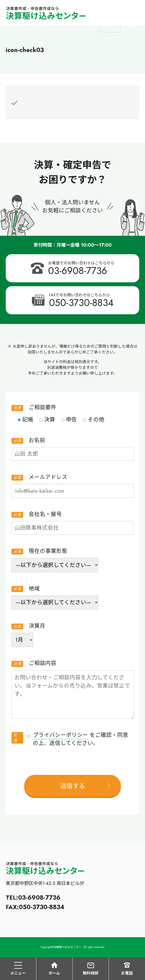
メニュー (18, 968)
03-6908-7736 (78, 271)
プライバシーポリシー (60, 735)
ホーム (54, 968)
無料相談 (91, 968)
